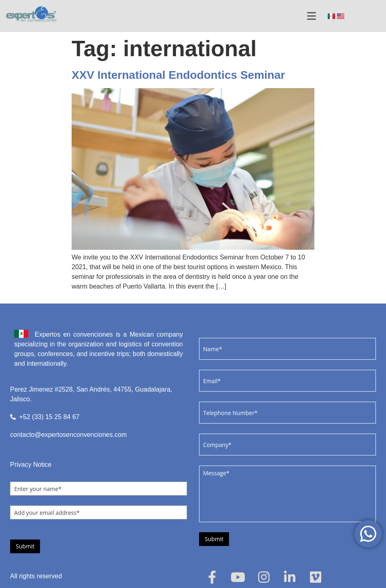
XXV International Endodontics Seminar (178, 75)
